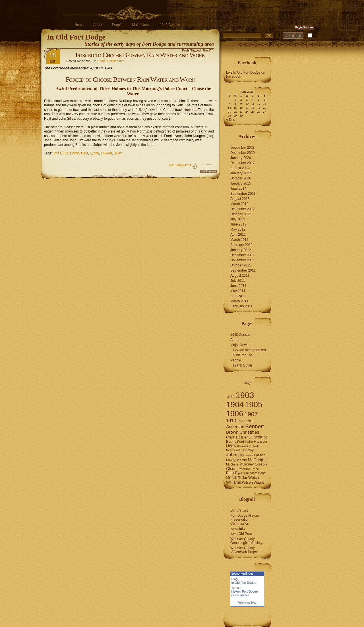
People (117, 25)
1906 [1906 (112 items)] (235, 414)
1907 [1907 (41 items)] (251, 414)
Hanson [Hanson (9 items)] (260, 441)
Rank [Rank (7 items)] (230, 473)
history (236, 591)
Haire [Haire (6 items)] (249, 442)
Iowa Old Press (242, 534)
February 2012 (241, 245)
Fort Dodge (250, 591)
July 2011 (238, 281)
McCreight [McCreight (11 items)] (257, 460)
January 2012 (241, 250)
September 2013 (243, 194)
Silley (118, 153)
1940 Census (170, 25)
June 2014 (238, 189)
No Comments (180, 165)
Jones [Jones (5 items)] (249, 455)
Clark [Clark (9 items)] (231, 437)
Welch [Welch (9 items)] (254, 478)
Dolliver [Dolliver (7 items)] (242, 437)
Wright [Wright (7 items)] (259, 483)
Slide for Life (243, 355)
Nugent (106, 153)
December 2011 (242, 255)
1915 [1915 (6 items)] (250, 421)
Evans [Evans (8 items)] (231, 441)
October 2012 (241, 214)
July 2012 (238, 219)
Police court (115, 61)
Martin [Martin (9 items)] (242, 460)
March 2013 (239, 204)
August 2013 (240, 199)
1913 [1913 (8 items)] (241, 421)
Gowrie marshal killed (250, 350)
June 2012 (238, 224)
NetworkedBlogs (242, 574)
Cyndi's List (239, 510)
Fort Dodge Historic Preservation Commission (245, 520)
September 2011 (243, 270)
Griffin (75, 153)
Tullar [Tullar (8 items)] (243, 478)
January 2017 (241, 173)
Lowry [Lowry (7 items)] (231, 460)
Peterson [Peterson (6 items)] (244, 469)
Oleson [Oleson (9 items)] (261, 464)
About (98, 25)
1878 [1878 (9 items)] (230, 397)
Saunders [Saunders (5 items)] (251, 473)
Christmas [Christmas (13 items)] (249, 432)
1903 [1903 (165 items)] (245, 395)
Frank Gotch (243, 365)
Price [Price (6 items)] (255, 469)
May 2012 (238, 229)
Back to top (208, 171)
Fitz (65, 153)
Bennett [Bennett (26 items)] (255, 426)
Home (79, 25)
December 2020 (242, 153)
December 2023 (242, 148)
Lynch (94, 153)
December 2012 (242, 209)
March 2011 (239, 301)
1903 (57, 153)
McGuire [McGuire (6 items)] (232, 464)
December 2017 (242, 163)
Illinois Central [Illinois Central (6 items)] (248, 446)
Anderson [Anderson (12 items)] (235, 427)
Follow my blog (247, 603)
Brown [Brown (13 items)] (232, 432)
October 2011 (241, 265)
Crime (101, 61)
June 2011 (238, 286)
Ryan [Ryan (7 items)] (239, 473)
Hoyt (85, 153)
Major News (141, 25)
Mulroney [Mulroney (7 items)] (247, 464)
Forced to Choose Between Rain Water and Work (140, 55)
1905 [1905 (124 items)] (254, 404)
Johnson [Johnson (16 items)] (235, 455)
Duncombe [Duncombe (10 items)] (258, 437)
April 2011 (238, 296)
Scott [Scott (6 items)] (262, 473)
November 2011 (242, 260)
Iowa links (238, 529)
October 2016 (241, 178)
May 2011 (238, 291)
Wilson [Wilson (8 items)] (248, 482)
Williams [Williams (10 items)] (233, 482)
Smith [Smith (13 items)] (232, 477)
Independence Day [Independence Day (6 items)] (240, 450)
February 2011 (241, 306)
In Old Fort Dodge (76, 37)
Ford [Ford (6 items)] (241, 442)
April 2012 (238, 235)
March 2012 (239, 240)
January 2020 (241, 158)
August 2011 (240, 276)
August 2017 (240, 168)
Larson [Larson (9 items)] (260, 455)
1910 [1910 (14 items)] (231, 421)
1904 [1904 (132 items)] (235, 404)
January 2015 (241, 183)
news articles (241, 595)
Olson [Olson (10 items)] (231, 469)
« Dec (230, 120)
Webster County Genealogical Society (246, 541)
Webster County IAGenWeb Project (244, 550)
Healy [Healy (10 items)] (231, 446)
